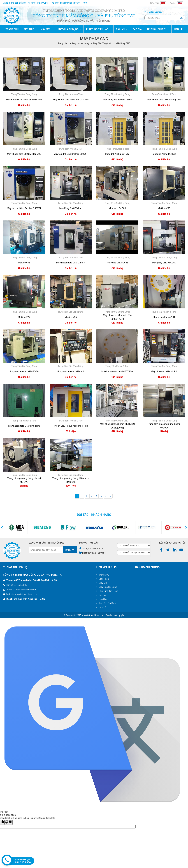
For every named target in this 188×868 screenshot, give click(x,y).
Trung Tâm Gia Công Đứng (24, 94)
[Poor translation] (9, 822)
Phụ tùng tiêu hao (108, 591)
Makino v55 (24, 263)
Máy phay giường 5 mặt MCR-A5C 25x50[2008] (117, 426)
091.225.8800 (23, 862)
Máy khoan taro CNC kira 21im (24, 426)
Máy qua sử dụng (81, 43)
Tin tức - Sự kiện (107, 603)
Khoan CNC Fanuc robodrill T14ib (71, 426)
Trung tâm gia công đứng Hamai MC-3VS (24, 480)
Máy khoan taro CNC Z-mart (71, 263)
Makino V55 (164, 208)
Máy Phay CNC (123, 43)
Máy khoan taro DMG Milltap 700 (164, 100)
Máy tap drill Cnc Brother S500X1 (71, 154)
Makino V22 (24, 317)
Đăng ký (70, 550)
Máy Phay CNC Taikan (71, 208)
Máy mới (103, 583)
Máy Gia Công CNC (102, 43)
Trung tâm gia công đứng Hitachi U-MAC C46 (71, 480)
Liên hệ (103, 607)
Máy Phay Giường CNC (117, 421)
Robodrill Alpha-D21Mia (117, 154)
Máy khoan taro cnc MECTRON (117, 371)
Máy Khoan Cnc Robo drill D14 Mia (24, 100)
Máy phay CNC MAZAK (164, 263)
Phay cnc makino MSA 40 (71, 371)
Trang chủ (104, 575)
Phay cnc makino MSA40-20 (24, 371)
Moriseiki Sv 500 (117, 208)
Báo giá (103, 599)
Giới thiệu (104, 579)
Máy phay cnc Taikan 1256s (117, 100)
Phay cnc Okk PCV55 (117, 263)
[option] (32, 527)
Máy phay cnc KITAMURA (164, 371)
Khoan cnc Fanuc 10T (164, 317)
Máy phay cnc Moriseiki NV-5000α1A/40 (117, 317)
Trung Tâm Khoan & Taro (71, 94)
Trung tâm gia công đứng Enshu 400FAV (164, 426)
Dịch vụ (103, 595)
